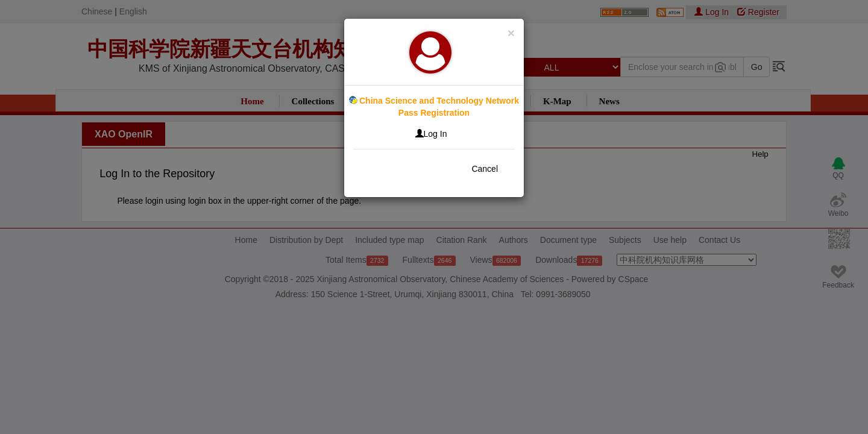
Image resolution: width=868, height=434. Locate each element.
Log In (431, 134)
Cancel (485, 169)
